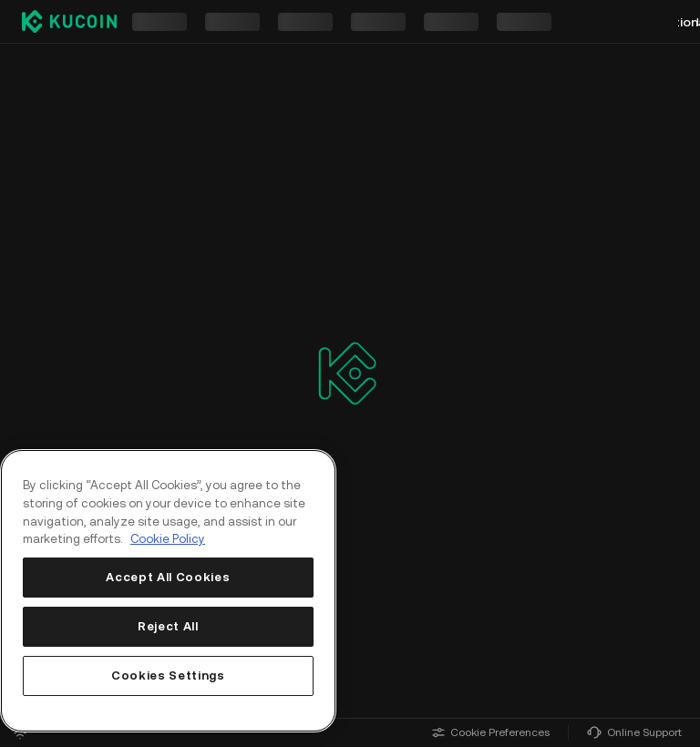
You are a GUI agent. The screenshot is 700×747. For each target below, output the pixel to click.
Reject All (168, 626)
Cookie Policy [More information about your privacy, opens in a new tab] (168, 539)
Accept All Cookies (168, 577)
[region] (168, 591)
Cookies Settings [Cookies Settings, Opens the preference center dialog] (168, 675)
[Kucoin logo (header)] (69, 21)
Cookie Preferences (491, 732)
